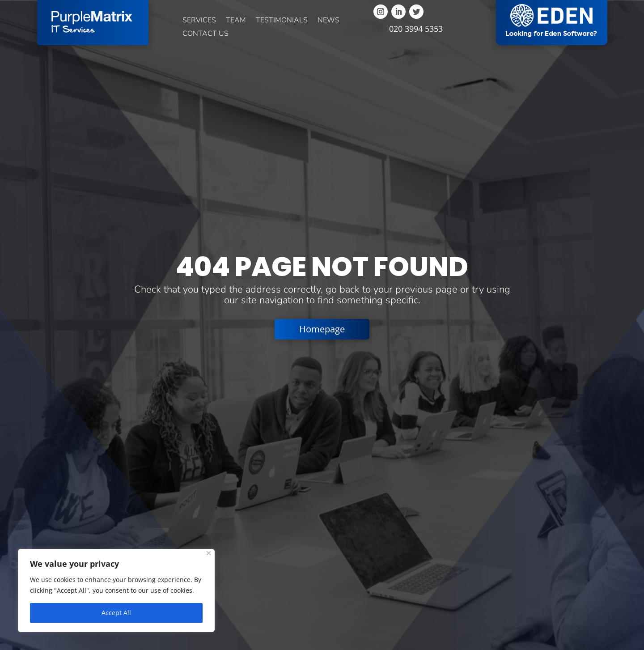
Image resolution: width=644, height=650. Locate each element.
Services (199, 21)
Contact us (205, 34)
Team (236, 21)
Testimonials (282, 21)
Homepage (322, 329)
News (328, 21)
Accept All (116, 613)
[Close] (209, 553)
